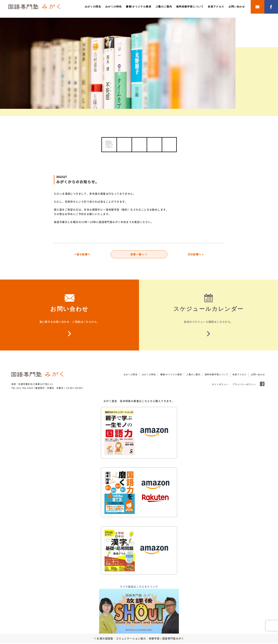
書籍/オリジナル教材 (139, 7)
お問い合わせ (237, 7)
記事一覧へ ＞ (139, 255)
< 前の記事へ (82, 255)
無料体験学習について (190, 7)
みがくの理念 (93, 7)
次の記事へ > (196, 255)
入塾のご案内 (164, 7)
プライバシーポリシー (244, 385)
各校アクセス (216, 7)
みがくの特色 (113, 7)
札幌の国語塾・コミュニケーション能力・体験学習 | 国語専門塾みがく (140, 639)
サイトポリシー (220, 385)
